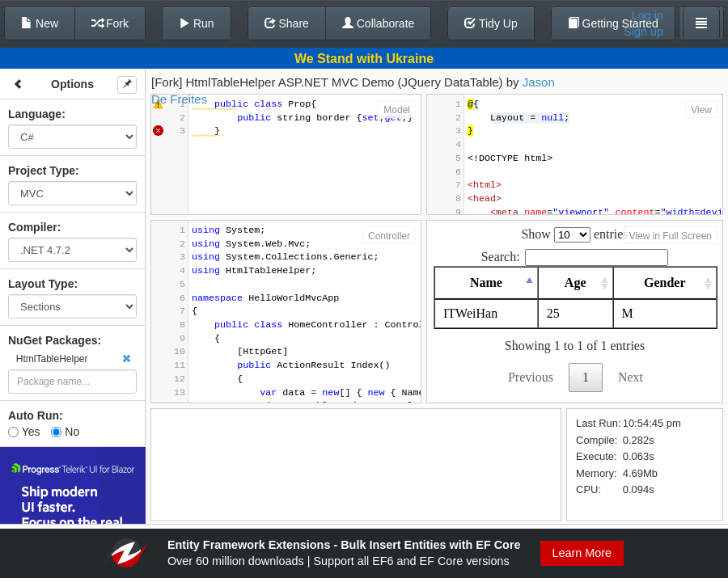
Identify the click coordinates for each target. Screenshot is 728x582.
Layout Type (41, 284)
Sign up (643, 32)
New (40, 23)
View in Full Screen (671, 236)
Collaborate (379, 23)
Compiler (33, 227)
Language (35, 114)
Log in (648, 15)
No (65, 432)
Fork (110, 23)
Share (287, 23)
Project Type (42, 171)
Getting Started (613, 23)
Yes (24, 432)
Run (197, 23)
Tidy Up (491, 23)
